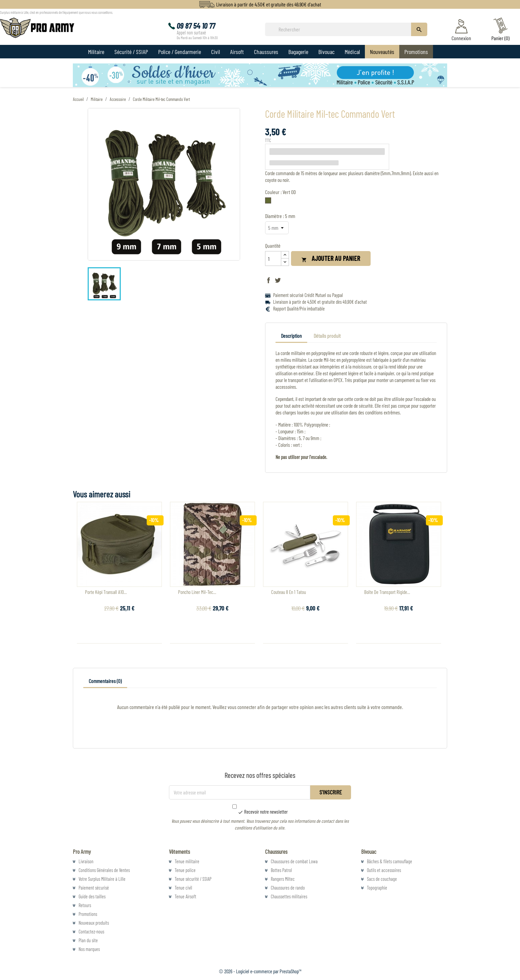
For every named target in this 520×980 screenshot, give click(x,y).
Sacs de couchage (382, 879)
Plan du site (88, 940)
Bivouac (326, 52)
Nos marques (89, 949)
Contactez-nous (91, 932)
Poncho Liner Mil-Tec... (197, 592)
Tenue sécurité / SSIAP (193, 879)
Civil (215, 52)
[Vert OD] (269, 202)
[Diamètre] (277, 228)
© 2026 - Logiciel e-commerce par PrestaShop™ (260, 971)
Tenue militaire (187, 861)
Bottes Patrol (281, 870)
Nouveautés (382, 52)
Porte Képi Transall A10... (106, 592)
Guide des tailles (92, 896)
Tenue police (185, 870)
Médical (352, 52)
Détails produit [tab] (327, 336)
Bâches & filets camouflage (389, 861)
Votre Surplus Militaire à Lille (102, 879)
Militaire (96, 52)
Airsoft (237, 52)
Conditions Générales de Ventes (104, 870)
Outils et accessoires (384, 870)
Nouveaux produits (94, 923)
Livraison (86, 861)
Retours (85, 905)
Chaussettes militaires (289, 896)
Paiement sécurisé (94, 888)
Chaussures (266, 52)
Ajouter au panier (331, 258)
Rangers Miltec (283, 879)
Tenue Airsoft (185, 896)
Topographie (377, 888)
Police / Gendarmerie (180, 52)
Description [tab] (291, 336)
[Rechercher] (340, 29)
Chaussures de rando (288, 888)
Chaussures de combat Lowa (294, 861)
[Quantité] (273, 258)
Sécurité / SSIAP (131, 52)
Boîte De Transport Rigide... (387, 592)
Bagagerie (298, 52)
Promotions (416, 52)
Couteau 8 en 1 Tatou (288, 592)
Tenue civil (183, 888)
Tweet (278, 280)
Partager (268, 280)
